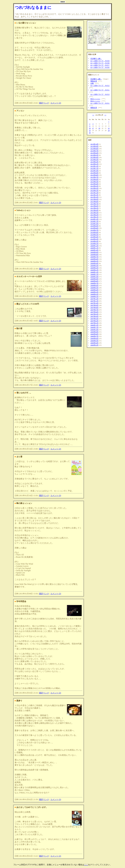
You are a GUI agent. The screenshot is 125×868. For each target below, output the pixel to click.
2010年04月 (94, 237)
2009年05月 (94, 261)
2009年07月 (94, 257)
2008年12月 (94, 272)
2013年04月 (94, 157)
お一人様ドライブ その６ (100, 67)
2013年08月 (94, 149)
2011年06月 (94, 206)
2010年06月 (94, 233)
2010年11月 (94, 221)
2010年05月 (94, 235)
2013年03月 (94, 160)
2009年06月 (94, 259)
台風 (92, 83)
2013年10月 (94, 144)
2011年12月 (94, 193)
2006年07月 (94, 336)
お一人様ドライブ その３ (100, 94)
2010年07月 (94, 230)
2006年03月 (94, 345)
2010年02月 (94, 241)
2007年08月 (94, 308)
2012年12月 (94, 166)
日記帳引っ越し (96, 59)
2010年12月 (94, 219)
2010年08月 (94, 228)
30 (90, 133)
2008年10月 (94, 277)
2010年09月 (94, 226)
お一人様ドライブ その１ (100, 90)
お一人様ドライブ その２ (100, 86)
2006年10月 (94, 330)
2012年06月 (94, 180)
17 (93, 128)
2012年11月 (94, 168)
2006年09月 (94, 332)
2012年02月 (94, 188)
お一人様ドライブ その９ (100, 61)
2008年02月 (94, 294)
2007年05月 (94, 314)
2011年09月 (94, 199)
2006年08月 (94, 334)
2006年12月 (94, 325)
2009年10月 (94, 250)
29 (109, 130)
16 (90, 128)
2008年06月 (94, 286)
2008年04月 (94, 290)
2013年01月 (94, 164)
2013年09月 (94, 146)
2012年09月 (94, 173)
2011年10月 (94, 197)
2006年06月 (94, 339)
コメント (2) (56, 103)
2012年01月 (94, 191)
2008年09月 (94, 279)
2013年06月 (94, 153)
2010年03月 (94, 239)
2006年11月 (94, 327)
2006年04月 (94, 343)
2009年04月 (94, 263)
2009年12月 (94, 246)
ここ (86, 865)
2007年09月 (94, 305)
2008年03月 (94, 292)
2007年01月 (94, 323)
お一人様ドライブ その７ (100, 65)
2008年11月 (94, 274)
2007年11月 (94, 301)
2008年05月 (94, 288)
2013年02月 (94, 162)
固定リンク (44, 103)
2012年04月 (94, 184)
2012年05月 (94, 182)
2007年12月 (94, 299)
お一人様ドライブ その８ (100, 63)
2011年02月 (94, 215)
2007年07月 (94, 310)
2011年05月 (94, 208)
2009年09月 (94, 252)
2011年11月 (94, 195)
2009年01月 (94, 270)
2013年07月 (94, 151)
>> (105, 115)
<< (93, 115)
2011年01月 (94, 217)
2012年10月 (94, 171)
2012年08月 (94, 175)
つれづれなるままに (33, 7)
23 (90, 130)
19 (99, 128)
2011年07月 (94, 204)
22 (109, 128)
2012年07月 (94, 177)
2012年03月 (94, 186)
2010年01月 (94, 244)
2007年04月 (94, 316)
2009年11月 (94, 248)
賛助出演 (94, 81)
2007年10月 (94, 303)
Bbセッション (95, 99)
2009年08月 (94, 255)
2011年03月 (94, 213)
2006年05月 (94, 341)
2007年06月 (94, 312)
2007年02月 (94, 321)
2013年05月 (94, 155)
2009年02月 (94, 268)
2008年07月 (94, 283)
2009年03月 (94, 266)
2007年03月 (94, 319)
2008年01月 (94, 297)
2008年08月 (94, 281)
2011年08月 (94, 202)
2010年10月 (94, 224)
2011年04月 (94, 210)
